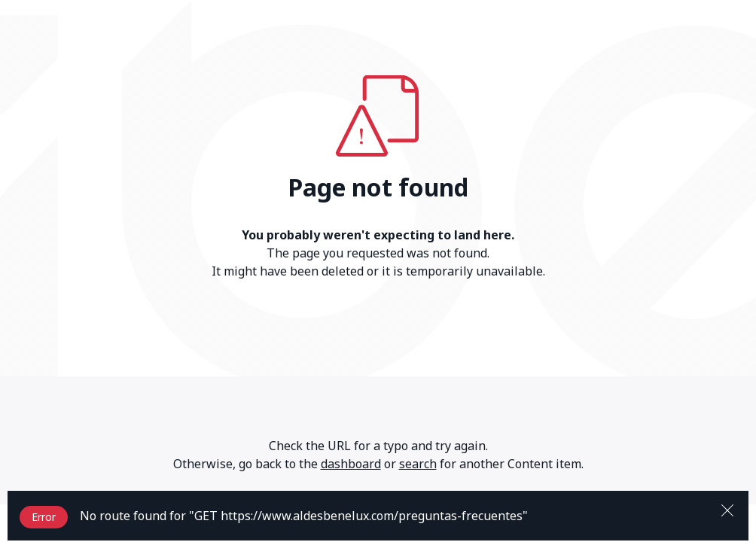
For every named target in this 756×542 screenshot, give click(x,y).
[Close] (727, 509)
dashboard (351, 464)
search (418, 464)
